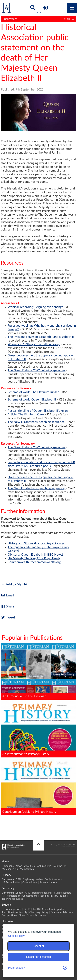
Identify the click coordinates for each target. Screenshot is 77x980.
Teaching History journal (53, 896)
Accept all (38, 946)
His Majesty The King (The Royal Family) (35, 558)
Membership (27, 869)
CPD (18, 879)
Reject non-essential (39, 957)
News (19, 866)
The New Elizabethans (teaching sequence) (37, 422)
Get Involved (44, 866)
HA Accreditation (11, 882)
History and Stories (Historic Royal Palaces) (37, 544)
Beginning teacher (33, 879)
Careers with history (62, 912)
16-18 (36, 909)
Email (7, 595)
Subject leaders (53, 879)
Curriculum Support (12, 893)
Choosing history (39, 912)
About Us (30, 866)
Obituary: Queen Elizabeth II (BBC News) (35, 555)
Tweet (8, 617)
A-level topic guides (53, 909)
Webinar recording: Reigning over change (35, 307)
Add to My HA (14, 584)
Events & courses (37, 915)
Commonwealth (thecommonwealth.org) (35, 562)
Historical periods (12, 909)
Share (8, 606)
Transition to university (15, 912)
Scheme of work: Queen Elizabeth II (32, 400)
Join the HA (60, 866)
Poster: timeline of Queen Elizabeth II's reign (38, 411)
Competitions (30, 882)
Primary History (48, 882)
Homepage (8, 866)
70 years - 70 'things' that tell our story (34, 344)
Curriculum (8, 879)
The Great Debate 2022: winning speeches (37, 371)
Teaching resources (12, 899)
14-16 (27, 909)
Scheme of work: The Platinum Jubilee (33, 392)
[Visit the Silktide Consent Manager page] (65, 968)
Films (22, 915)
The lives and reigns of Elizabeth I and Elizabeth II (41, 337)
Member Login (10, 869)
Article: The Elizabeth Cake (26, 415)
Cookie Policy (16, 936)
